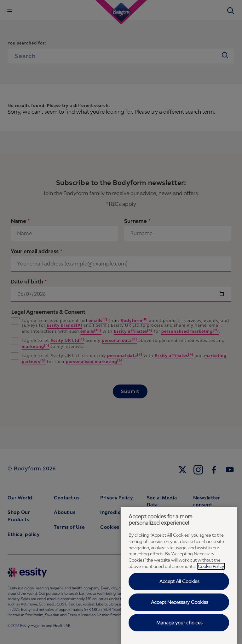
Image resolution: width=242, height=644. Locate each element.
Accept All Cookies (179, 581)
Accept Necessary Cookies (180, 602)
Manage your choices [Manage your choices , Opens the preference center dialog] (179, 623)
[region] (179, 575)
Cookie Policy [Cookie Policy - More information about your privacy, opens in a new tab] (211, 566)
